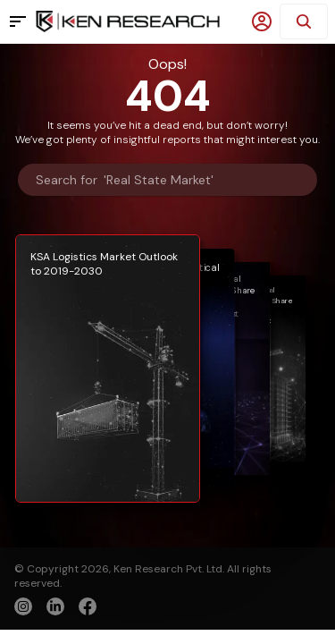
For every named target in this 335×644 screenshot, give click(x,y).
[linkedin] (55, 606)
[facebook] (88, 608)
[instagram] (23, 606)
